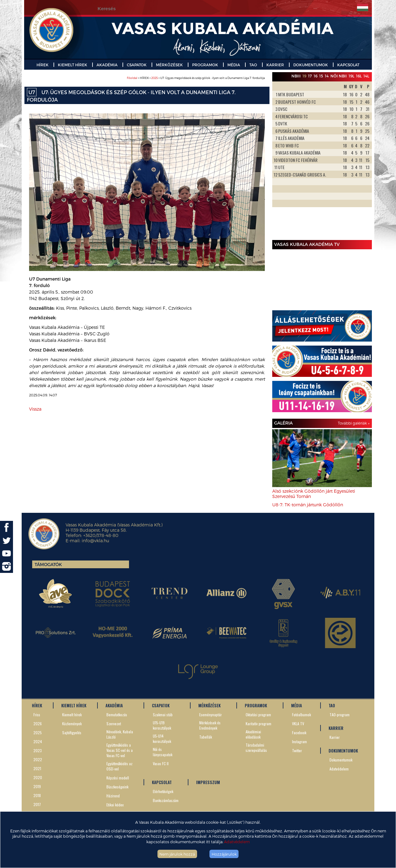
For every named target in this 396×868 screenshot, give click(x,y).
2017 (37, 804)
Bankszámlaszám (166, 800)
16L (359, 76)
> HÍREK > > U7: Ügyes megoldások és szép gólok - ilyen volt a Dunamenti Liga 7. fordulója (196, 78)
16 (316, 76)
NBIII (296, 76)
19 (304, 76)
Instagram (299, 742)
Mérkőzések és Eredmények (210, 725)
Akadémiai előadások (253, 734)
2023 (38, 750)
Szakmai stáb (163, 715)
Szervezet (114, 724)
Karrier (335, 737)
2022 (38, 759)
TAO (253, 65)
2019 (37, 786)
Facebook (299, 733)
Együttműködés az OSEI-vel (119, 766)
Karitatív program (258, 724)
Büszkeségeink (117, 787)
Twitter (297, 750)
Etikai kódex (115, 805)
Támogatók (48, 564)
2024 (38, 742)
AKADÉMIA (107, 65)
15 (321, 76)
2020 (38, 777)
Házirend (113, 796)
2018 (37, 795)
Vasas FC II (161, 763)
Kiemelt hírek (72, 715)
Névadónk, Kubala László (120, 734)
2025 (155, 78)
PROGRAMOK (205, 65)
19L (351, 76)
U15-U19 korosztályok (162, 725)
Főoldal (132, 78)
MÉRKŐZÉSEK (169, 65)
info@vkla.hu (95, 541)
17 (310, 76)
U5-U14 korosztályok (162, 739)
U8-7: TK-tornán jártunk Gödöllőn (308, 505)
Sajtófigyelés (72, 733)
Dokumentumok (341, 760)
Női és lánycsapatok (163, 752)
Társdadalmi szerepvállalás (256, 748)
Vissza (35, 409)
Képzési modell (118, 778)
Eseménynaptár (211, 715)
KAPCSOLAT (348, 65)
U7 (32, 92)
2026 (38, 724)
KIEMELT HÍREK (73, 65)
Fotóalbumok (301, 715)
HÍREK (43, 65)
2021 (37, 768)
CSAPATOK (137, 65)
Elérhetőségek (163, 791)
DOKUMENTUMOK (311, 65)
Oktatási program (258, 715)
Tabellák (206, 737)
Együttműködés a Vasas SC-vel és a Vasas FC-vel (120, 750)
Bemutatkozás (117, 715)
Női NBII (339, 76)
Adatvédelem (237, 842)
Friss (37, 715)
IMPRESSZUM (208, 782)
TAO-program (340, 715)
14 (327, 76)
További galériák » (354, 423)
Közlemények (72, 724)
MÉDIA (234, 65)
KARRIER (275, 65)
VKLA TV (298, 724)
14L (366, 76)
